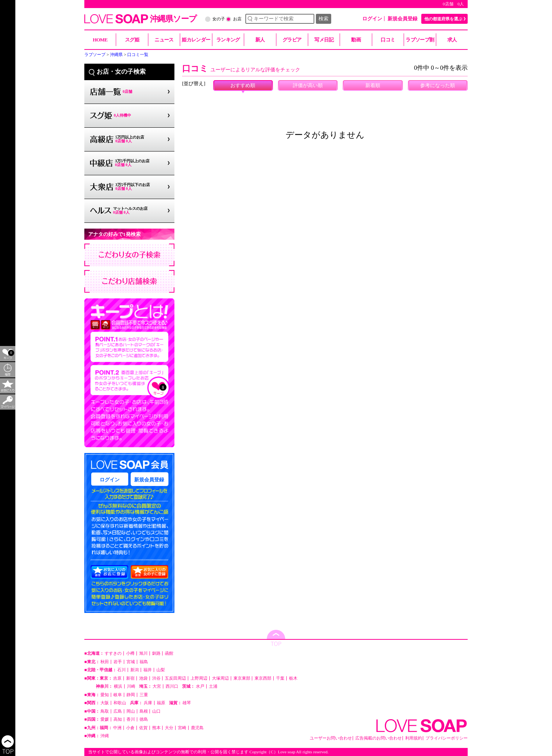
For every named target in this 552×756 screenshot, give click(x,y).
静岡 (131, 695)
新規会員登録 (402, 19)
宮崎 (182, 728)
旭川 (143, 653)
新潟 (135, 670)
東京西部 (263, 678)
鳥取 (105, 711)
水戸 (200, 686)
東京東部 (242, 678)
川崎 (131, 686)
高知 (118, 719)
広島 (118, 711)
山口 (156, 711)
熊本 (156, 728)
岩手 (118, 662)
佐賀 (143, 728)
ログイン (372, 19)
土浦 (213, 686)
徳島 (144, 719)
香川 (131, 719)
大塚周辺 (220, 678)
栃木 (293, 678)
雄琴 (187, 703)
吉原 (117, 678)
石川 (122, 670)
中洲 (117, 728)
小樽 (130, 653)
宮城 (131, 662)
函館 (169, 653)
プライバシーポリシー (447, 738)
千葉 (280, 678)
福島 (144, 662)
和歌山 (120, 703)
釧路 (156, 653)
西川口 (172, 686)
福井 (148, 670)
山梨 (161, 670)
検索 (324, 19)
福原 (161, 703)
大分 (169, 728)
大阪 (105, 703)
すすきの (113, 653)
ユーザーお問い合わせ (331, 738)
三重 (144, 695)
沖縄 (105, 736)
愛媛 (105, 719)
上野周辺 (199, 678)
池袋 (143, 678)
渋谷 (156, 678)
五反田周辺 (175, 678)
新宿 (130, 678)
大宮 (157, 686)
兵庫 (148, 703)
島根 (144, 711)
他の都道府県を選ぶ (443, 19)
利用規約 (414, 738)
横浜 (118, 686)
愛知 (105, 695)
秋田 (105, 662)
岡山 (131, 711)
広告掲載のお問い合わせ (379, 738)
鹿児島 (197, 728)
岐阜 (118, 695)
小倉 (130, 728)
